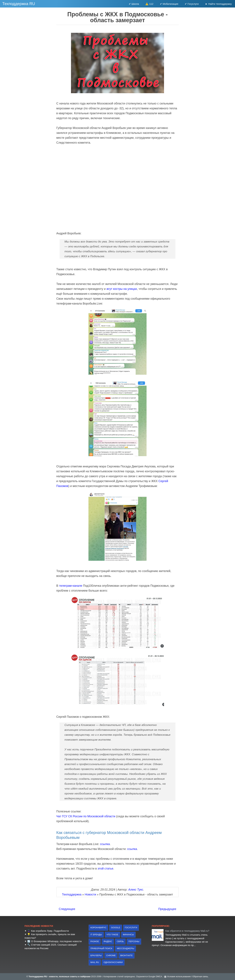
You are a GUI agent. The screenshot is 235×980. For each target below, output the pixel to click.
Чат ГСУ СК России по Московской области (86, 816)
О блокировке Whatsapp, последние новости (56, 941)
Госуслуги (131, 928)
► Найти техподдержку (218, 4)
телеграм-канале (71, 586)
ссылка (105, 844)
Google (116, 928)
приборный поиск (101, 948)
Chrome (111, 955)
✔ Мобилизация (169, 4)
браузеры (96, 955)
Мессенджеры (125, 948)
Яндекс (108, 941)
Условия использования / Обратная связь (188, 976)
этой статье (105, 869)
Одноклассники (113, 962)
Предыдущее (167, 909)
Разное (95, 941)
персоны (134, 941)
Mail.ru (95, 962)
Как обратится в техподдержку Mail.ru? (187, 931)
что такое (112, 935)
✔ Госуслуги (192, 4)
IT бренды (96, 935)
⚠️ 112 (149, 4)
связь (120, 941)
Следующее (67, 909)
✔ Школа (134, 4)
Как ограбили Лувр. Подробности (50, 931)
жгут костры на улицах (122, 289)
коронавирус (98, 928)
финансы (128, 935)
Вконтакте (126, 955)
